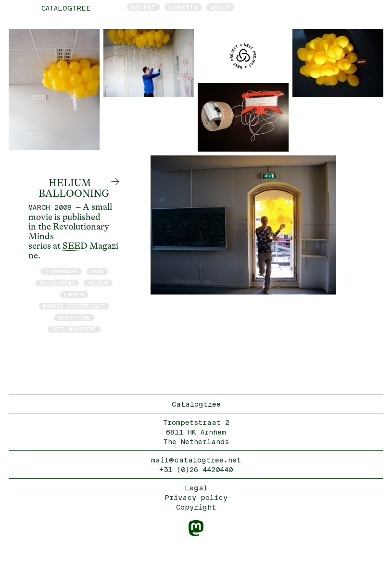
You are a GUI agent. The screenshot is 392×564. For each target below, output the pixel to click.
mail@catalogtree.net (196, 460)
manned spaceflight (74, 306)
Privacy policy (196, 497)
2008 (97, 271)
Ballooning (57, 283)
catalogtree (66, 8)
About (220, 7)
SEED (75, 246)
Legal (196, 488)
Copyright (196, 507)
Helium (98, 283)
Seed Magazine (74, 329)
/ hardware (61, 271)
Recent (143, 7)
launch (74, 294)
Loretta (183, 7)
